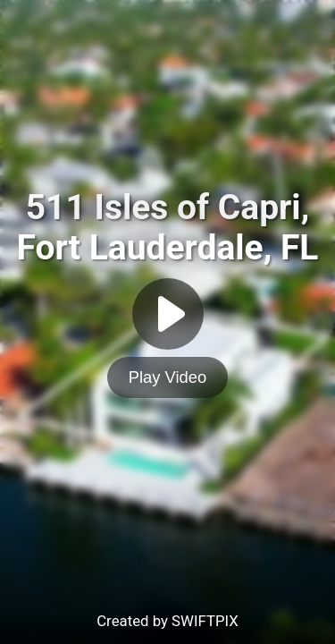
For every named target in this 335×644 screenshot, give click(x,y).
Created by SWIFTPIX (167, 621)
